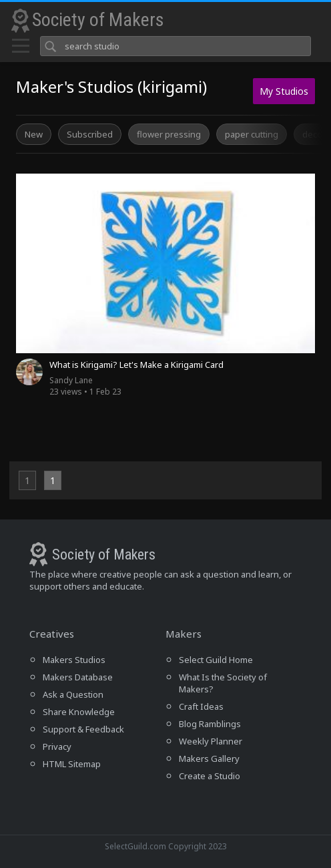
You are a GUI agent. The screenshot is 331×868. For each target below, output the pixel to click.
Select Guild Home (216, 660)
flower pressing (169, 134)
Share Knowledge (79, 712)
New (34, 134)
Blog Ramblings (210, 724)
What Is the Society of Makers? (223, 683)
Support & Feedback (83, 729)
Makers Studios (74, 660)
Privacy (57, 746)
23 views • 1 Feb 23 (85, 386)
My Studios (284, 91)
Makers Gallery (209, 758)
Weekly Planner (211, 741)
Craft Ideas (201, 706)
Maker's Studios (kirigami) (111, 86)
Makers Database (78, 677)
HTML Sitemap (72, 764)
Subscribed (90, 134)
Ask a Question (73, 694)
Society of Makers (98, 20)
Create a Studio (210, 776)
